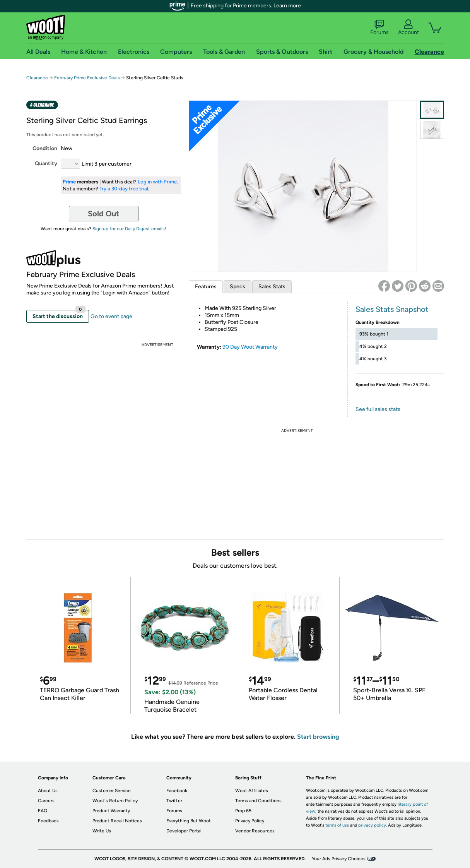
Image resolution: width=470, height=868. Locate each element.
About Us (48, 791)
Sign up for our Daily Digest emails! (129, 229)
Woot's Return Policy (115, 801)
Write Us (102, 831)
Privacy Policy (250, 821)
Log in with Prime (157, 182)
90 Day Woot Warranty (250, 347)
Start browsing (318, 737)
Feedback (48, 821)
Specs (238, 287)
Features (206, 287)
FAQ (43, 811)
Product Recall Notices (117, 821)
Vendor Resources (255, 831)
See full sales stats (378, 409)
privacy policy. (373, 825)
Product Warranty (111, 811)
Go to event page (111, 316)
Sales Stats (272, 287)
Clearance (37, 78)
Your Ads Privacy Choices (339, 859)
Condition (45, 148)
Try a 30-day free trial (124, 189)
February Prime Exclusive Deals (87, 78)
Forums (379, 27)
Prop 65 (243, 811)
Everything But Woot (189, 821)
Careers (46, 801)
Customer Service (112, 791)
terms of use (337, 825)
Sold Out (103, 214)
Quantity (46, 163)
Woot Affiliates (252, 791)
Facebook (177, 791)
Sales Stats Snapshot (392, 309)
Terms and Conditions (258, 801)
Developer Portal (184, 831)
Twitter (174, 801)
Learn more (287, 6)
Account (408, 27)
